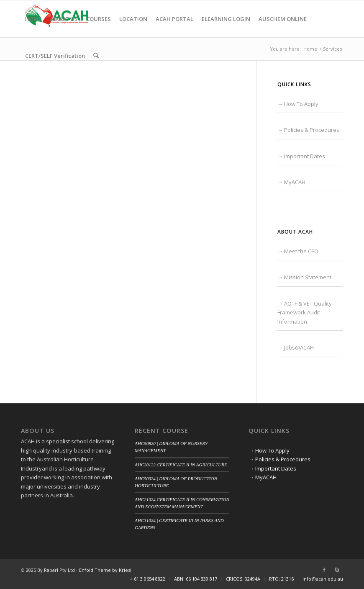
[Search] (96, 56)
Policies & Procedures (312, 130)
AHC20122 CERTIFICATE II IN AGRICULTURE (181, 465)
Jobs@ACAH (299, 347)
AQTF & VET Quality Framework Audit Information (305, 313)
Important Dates (305, 156)
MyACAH (295, 182)
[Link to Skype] (337, 570)
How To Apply (301, 104)
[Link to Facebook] (324, 570)
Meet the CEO (301, 251)
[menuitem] (33, 19)
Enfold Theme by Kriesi (105, 570)
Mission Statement (308, 277)
